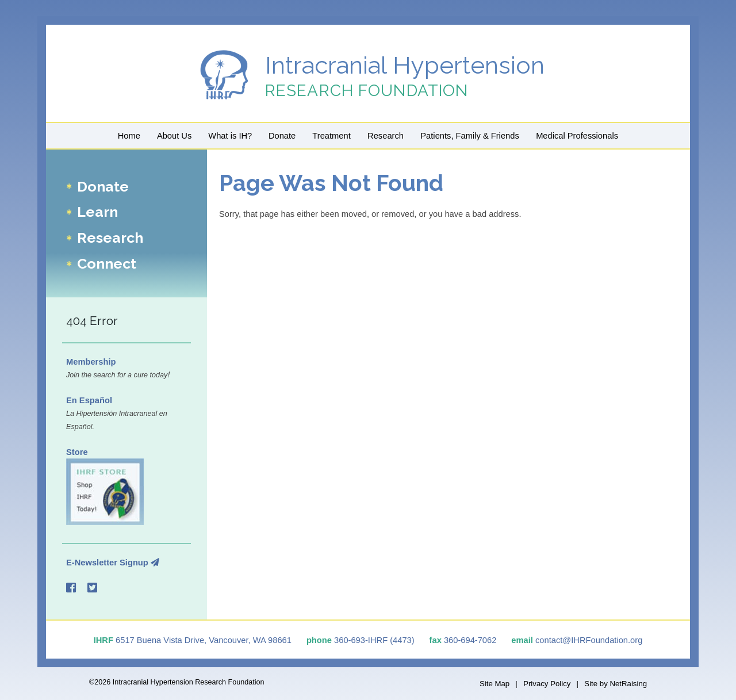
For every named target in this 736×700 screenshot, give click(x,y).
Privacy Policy (547, 684)
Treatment (331, 136)
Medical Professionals (577, 136)
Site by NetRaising (616, 684)
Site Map (494, 684)
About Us (174, 136)
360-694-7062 (470, 640)
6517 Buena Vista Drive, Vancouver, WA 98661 (204, 640)
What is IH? (230, 136)
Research (386, 136)
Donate (282, 136)
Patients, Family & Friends (469, 136)
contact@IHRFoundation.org (589, 640)
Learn (97, 213)
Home (129, 136)
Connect (107, 264)
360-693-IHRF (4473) (374, 640)
